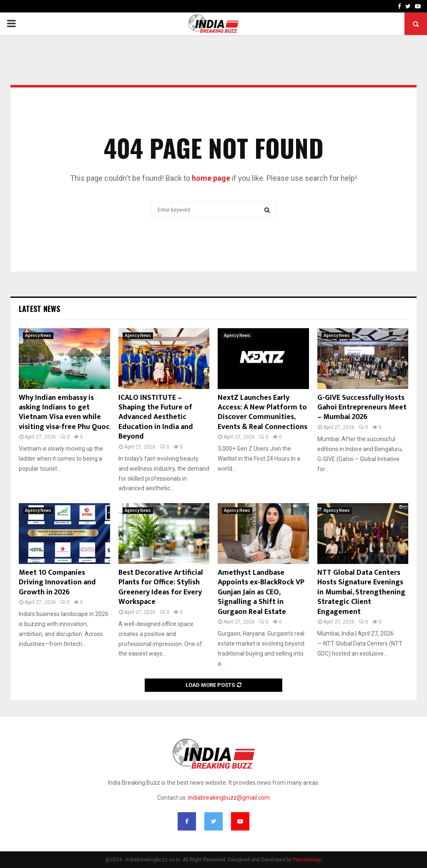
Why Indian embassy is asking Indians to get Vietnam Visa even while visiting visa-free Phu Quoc (64, 412)
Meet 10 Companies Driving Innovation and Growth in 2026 (57, 582)
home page (211, 178)
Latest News (39, 309)
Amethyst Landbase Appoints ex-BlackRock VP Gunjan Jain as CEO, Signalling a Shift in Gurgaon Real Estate (261, 592)
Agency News (38, 335)
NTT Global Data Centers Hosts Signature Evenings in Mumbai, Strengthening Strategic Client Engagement (361, 592)
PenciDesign (307, 860)
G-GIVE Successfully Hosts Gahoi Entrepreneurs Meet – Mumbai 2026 (362, 408)
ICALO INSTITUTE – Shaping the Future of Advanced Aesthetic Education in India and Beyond (156, 417)
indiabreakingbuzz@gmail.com (229, 798)
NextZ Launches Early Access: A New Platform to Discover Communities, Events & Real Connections (262, 412)
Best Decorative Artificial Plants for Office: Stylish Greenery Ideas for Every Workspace (161, 587)
